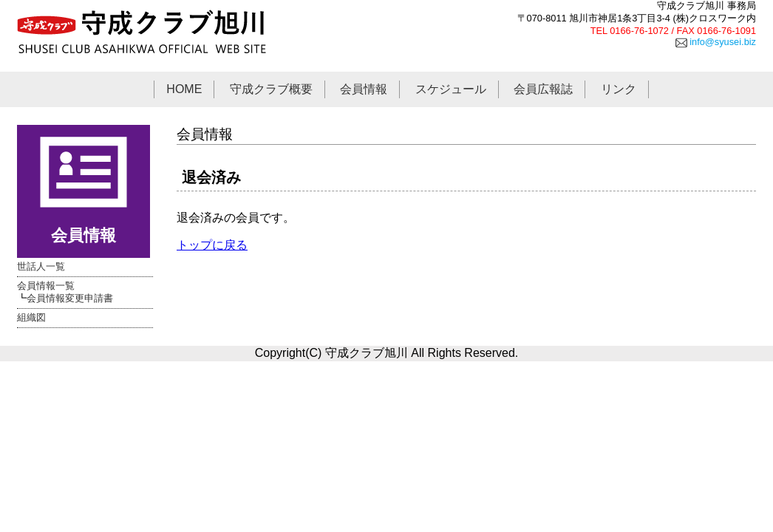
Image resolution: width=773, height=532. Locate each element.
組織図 (31, 317)
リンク (619, 89)
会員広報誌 (543, 89)
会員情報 (364, 89)
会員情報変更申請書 (70, 298)
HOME (184, 89)
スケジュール (451, 89)
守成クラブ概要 (271, 89)
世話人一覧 (41, 266)
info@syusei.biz (716, 42)
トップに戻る (212, 245)
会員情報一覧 (46, 286)
